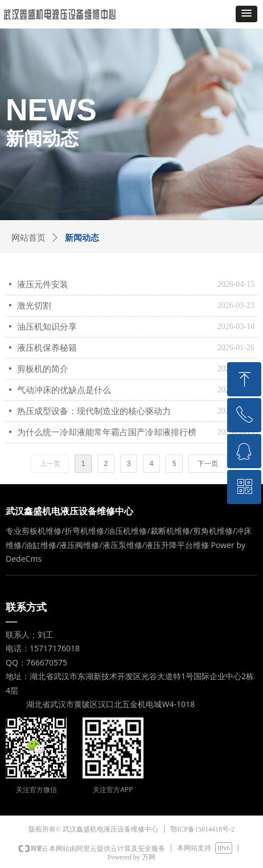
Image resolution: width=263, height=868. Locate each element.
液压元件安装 (43, 285)
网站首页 (28, 238)
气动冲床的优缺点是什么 (64, 390)
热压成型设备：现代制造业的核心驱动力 (94, 411)
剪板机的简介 (43, 369)
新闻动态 (82, 238)
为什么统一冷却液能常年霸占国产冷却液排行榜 (107, 432)
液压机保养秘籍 (47, 348)
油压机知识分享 (47, 327)
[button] (246, 14)
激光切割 (34, 306)
